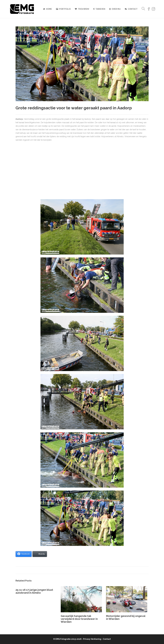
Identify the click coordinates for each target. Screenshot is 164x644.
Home (49, 9)
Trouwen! (84, 9)
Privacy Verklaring (92, 639)
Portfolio (65, 9)
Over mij (116, 9)
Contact (133, 9)
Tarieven (100, 9)
